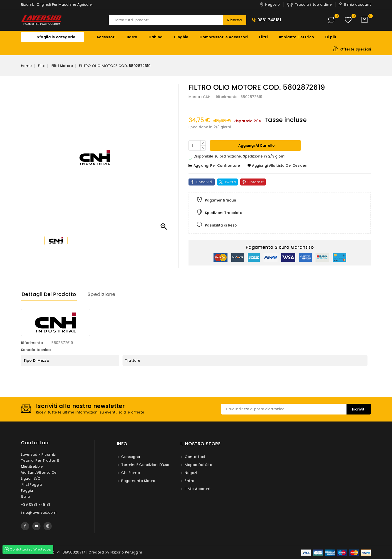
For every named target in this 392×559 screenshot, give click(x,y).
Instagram (48, 526)
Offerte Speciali (356, 49)
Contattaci (35, 443)
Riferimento (227, 97)
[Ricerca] (177, 20)
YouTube (36, 526)
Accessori (106, 37)
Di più (331, 37)
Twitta (230, 182)
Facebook (25, 526)
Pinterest (256, 182)
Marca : (195, 97)
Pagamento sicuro (138, 481)
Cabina (155, 37)
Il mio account (197, 489)
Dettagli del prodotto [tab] (49, 294)
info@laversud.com (39, 512)
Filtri (263, 37)
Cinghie (181, 37)
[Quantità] (194, 145)
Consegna (130, 457)
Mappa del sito (198, 465)
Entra (189, 481)
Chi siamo (130, 473)
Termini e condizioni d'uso (145, 465)
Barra (132, 37)
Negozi (190, 473)
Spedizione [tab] (101, 294)
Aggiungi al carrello (256, 145)
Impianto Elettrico (297, 37)
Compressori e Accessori (224, 37)
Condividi (204, 182)
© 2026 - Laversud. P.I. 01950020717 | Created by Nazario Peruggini (81, 552)
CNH (207, 97)
